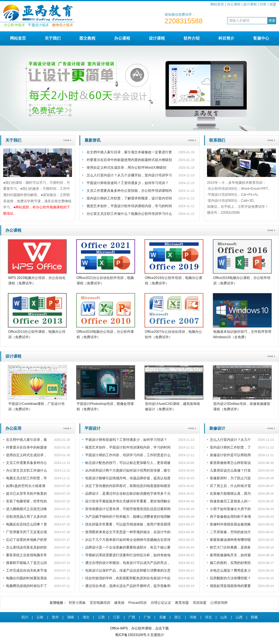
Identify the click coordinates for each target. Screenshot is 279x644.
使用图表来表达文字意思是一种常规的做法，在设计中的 (128, 532)
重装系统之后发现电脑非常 (26, 555)
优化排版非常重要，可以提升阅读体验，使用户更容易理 (128, 524)
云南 (40, 617)
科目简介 (226, 38)
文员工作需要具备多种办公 (26, 463)
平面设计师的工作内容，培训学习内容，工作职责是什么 (128, 455)
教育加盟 (182, 603)
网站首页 (217, 4)
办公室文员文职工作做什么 (26, 470)
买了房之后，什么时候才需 (230, 486)
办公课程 (234, 4)
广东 (147, 617)
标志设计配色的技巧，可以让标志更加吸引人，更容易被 (128, 463)
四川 (25, 617)
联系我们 (217, 140)
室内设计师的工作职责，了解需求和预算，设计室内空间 (129, 198)
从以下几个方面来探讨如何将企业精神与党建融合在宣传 (128, 540)
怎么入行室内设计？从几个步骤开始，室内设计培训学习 (129, 175)
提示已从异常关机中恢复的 (26, 494)
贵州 (55, 617)
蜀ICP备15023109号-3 (132, 635)
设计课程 (250, 4)
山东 (224, 617)
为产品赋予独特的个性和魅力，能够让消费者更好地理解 (128, 517)
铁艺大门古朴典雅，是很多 (230, 547)
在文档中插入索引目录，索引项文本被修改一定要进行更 (129, 152)
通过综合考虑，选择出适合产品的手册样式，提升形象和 (128, 586)
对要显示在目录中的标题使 (26, 447)
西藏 (254, 617)
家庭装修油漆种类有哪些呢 (230, 540)
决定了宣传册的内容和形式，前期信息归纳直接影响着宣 (128, 486)
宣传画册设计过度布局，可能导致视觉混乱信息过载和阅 (128, 509)
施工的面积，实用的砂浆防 (230, 563)
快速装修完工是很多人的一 (230, 501)
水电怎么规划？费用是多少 (230, 570)
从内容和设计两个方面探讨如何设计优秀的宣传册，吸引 (128, 470)
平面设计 (93, 428)
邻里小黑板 (77, 603)
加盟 (273, 4)
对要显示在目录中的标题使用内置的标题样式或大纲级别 (129, 160)
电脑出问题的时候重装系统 (26, 578)
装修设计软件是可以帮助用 (230, 455)
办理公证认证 (161, 603)
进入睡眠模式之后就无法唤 (26, 509)
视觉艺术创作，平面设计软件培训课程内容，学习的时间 (129, 206)
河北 (208, 617)
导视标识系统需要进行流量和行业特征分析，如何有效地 (128, 555)
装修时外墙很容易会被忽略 (230, 524)
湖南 (71, 617)
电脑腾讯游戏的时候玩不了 (26, 586)
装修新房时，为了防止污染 (230, 478)
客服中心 (261, 38)
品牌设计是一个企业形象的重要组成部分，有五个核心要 (128, 547)
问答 (263, 4)
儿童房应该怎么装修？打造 (230, 470)
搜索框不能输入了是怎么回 (26, 563)
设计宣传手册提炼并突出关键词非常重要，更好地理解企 (128, 501)
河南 (193, 617)
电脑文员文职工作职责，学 (26, 478)
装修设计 (217, 428)
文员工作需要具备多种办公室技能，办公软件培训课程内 (129, 191)
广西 (132, 617)
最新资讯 (93, 140)
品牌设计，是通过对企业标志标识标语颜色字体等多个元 (128, 494)
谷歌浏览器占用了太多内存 (26, 517)
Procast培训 (138, 603)
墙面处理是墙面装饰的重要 (230, 586)
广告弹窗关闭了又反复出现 (26, 532)
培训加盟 (200, 603)
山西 (239, 617)
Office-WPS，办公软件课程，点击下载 (139, 628)
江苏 (116, 617)
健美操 (119, 603)
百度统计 (157, 635)
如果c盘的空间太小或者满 (26, 486)
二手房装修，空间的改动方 (230, 532)
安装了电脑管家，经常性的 (26, 501)
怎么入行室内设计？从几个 (230, 440)
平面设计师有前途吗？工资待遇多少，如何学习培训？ (128, 183)
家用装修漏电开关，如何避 (230, 555)
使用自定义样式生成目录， (26, 455)
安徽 (163, 617)
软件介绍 (192, 38)
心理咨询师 (219, 603)
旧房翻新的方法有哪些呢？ (230, 578)
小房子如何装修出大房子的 (230, 509)
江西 (101, 617)
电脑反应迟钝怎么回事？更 (26, 524)
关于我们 (53, 38)
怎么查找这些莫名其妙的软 (26, 547)
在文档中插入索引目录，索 (26, 440)
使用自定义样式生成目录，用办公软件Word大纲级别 (126, 168)
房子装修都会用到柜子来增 (230, 517)
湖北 (86, 617)
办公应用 (13, 428)
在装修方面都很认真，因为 (230, 494)
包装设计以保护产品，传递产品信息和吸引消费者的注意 (128, 570)
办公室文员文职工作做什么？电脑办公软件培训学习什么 (129, 214)
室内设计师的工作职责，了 (230, 447)
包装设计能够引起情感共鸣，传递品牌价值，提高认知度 (128, 478)
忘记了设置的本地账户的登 (26, 540)
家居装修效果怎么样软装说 (230, 463)
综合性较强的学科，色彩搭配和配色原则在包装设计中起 (128, 578)
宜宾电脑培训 (100, 603)
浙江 (178, 617)
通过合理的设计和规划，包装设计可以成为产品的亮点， (128, 563)
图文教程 (87, 38)
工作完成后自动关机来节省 (26, 570)
